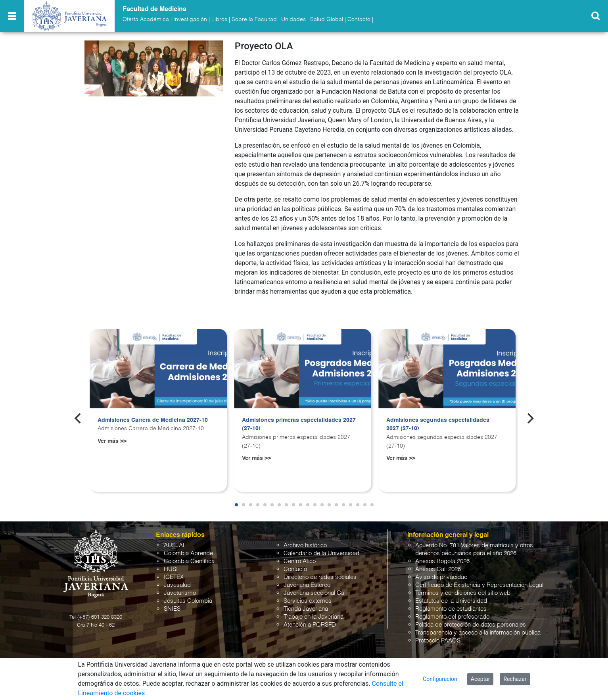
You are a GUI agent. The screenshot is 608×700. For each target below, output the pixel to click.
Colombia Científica (189, 561)
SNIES (172, 609)
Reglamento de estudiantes (451, 609)
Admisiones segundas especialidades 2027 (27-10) (438, 425)
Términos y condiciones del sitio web (463, 593)
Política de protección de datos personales (471, 625)
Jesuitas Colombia (188, 601)
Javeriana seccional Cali (315, 593)
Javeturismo (180, 593)
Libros (219, 19)
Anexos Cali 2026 (438, 569)
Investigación (190, 19)
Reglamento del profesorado (452, 617)
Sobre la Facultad (254, 19)
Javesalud (177, 585)
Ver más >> (112, 441)
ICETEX (174, 577)
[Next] (529, 418)
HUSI (171, 569)
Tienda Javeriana (306, 609)
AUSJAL (175, 545)
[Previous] (79, 418)
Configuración (440, 679)
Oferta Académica (146, 19)
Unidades (293, 19)
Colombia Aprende (188, 553)
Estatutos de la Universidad (451, 601)
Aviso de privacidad (441, 577)
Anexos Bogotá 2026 (442, 561)
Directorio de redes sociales (320, 577)
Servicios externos (308, 601)
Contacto (359, 19)
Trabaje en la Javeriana (314, 617)
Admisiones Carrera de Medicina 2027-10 (153, 420)
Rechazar (515, 679)
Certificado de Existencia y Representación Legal (479, 585)
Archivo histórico (305, 545)
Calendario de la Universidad (321, 553)
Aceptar (480, 679)
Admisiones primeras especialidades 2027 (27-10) (299, 425)
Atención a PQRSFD (310, 625)
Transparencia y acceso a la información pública (478, 633)
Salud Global (327, 19)
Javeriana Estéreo (307, 585)
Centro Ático (300, 561)
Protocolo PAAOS (438, 641)
